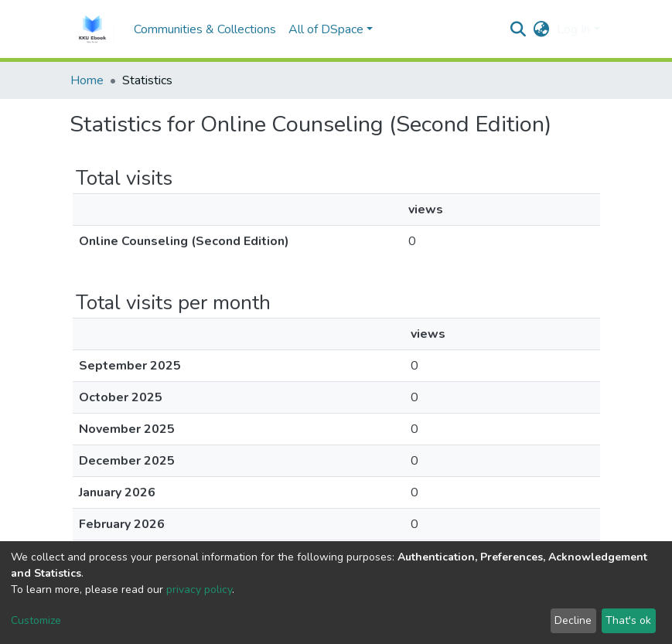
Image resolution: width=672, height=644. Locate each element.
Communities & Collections (205, 29)
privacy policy (199, 589)
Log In (573, 29)
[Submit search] (518, 29)
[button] (541, 29)
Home (87, 80)
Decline (573, 620)
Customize (36, 620)
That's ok (628, 620)
